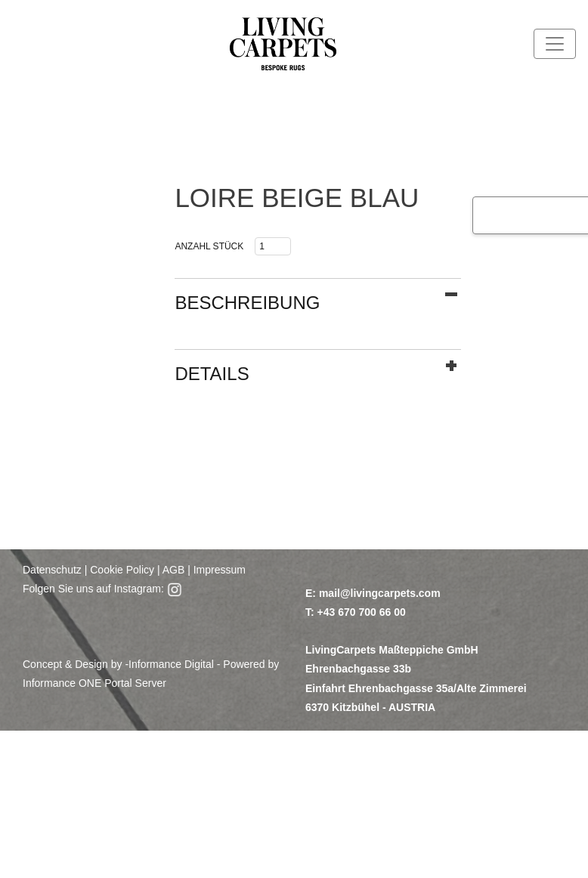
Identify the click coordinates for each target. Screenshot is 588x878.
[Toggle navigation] (555, 44)
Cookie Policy (122, 570)
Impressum (220, 570)
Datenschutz (52, 570)
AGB (173, 570)
